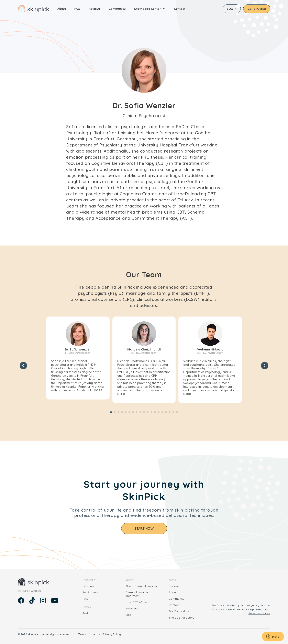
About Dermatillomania (141, 586)
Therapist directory (182, 618)
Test (85, 613)
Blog (129, 615)
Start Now (144, 528)
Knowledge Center (147, 9)
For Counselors (179, 611)
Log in (232, 9)
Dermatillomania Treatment (137, 594)
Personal (88, 586)
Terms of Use (87, 634)
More (98, 390)
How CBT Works (136, 602)
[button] (111, 412)
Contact (180, 9)
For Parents (90, 592)
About (62, 9)
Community (117, 9)
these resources (259, 613)
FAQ (77, 9)
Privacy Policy (112, 634)
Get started (257, 9)
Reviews (95, 9)
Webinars (132, 608)
